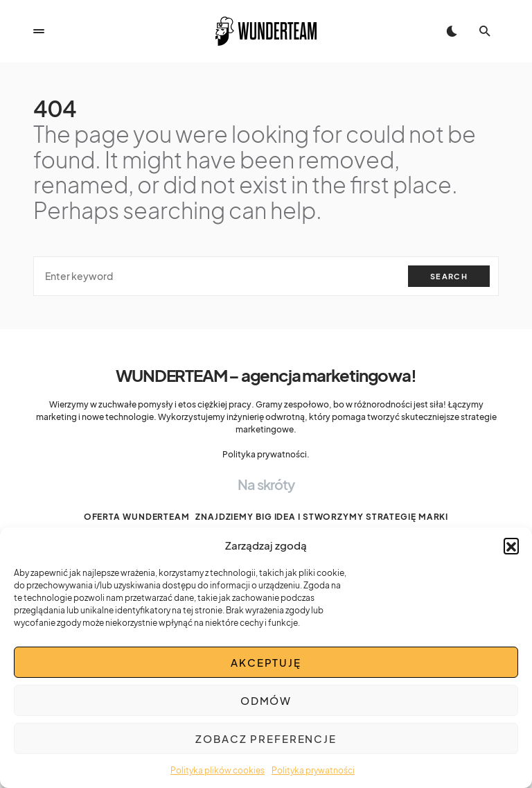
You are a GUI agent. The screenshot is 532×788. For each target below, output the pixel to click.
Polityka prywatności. (266, 454)
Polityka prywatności (313, 770)
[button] (511, 545)
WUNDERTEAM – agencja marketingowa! (266, 375)
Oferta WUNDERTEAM (137, 517)
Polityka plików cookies (218, 770)
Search (449, 276)
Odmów (266, 700)
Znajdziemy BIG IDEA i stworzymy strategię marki (322, 517)
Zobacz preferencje (266, 738)
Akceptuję (266, 662)
